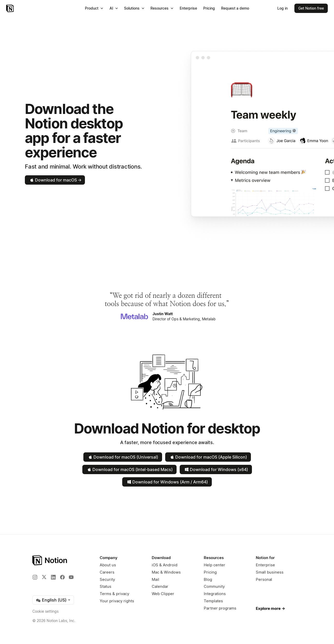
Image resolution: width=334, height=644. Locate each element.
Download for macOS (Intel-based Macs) (129, 469)
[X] (44, 577)
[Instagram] (35, 577)
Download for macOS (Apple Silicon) (208, 457)
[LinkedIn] (53, 577)
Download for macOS (55, 180)
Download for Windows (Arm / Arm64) (167, 482)
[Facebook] (62, 577)
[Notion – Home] (10, 8)
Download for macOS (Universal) (123, 457)
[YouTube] (71, 577)
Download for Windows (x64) (216, 469)
